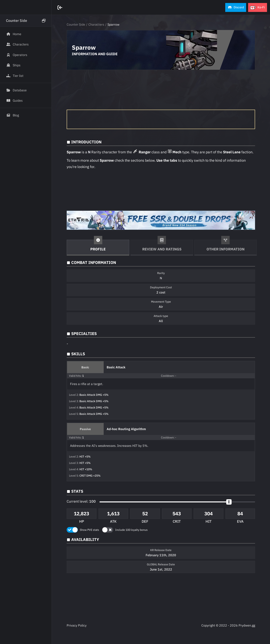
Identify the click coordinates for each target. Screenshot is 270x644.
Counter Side (76, 24)
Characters (96, 24)
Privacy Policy (77, 625)
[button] (236, 7)
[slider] (229, 502)
